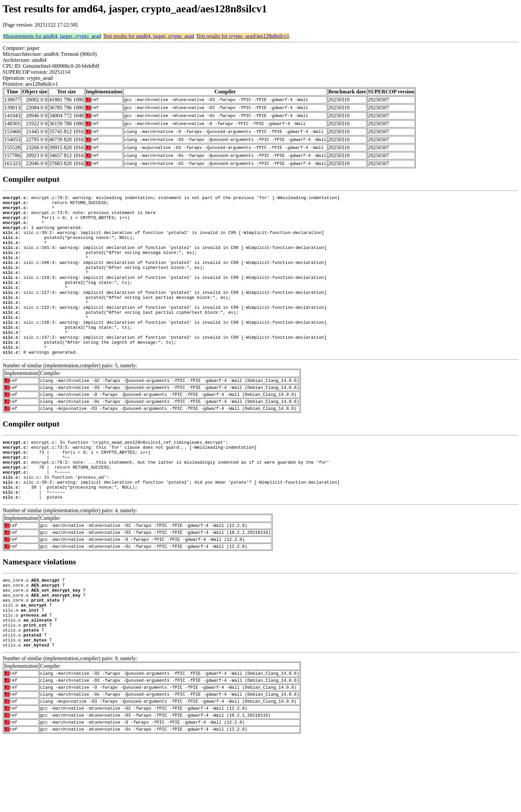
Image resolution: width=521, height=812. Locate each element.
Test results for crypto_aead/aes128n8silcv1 (243, 36)
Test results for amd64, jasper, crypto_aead (149, 36)
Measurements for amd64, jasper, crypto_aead (52, 36)
